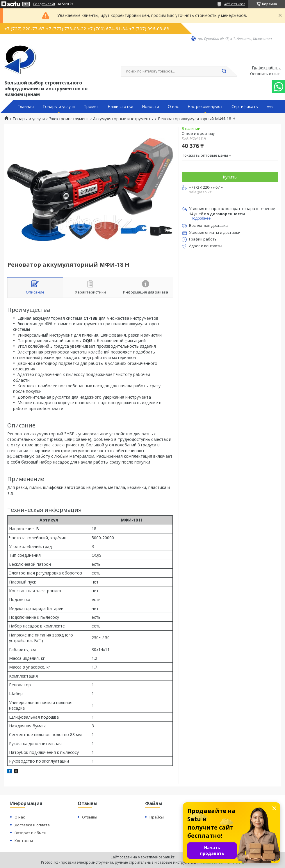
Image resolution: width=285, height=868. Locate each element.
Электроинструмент (69, 119)
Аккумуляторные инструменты (123, 119)
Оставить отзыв (265, 74)
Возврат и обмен (30, 833)
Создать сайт (44, 4)
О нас (173, 107)
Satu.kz (169, 857)
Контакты (24, 841)
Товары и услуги (59, 107)
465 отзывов (235, 4)
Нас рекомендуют (205, 107)
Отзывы (90, 817)
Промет (91, 107)
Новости (150, 107)
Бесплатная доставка (208, 226)
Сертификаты (245, 107)
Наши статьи (120, 107)
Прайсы (157, 817)
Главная (26, 107)
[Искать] (224, 71)
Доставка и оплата (32, 825)
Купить (230, 177)
